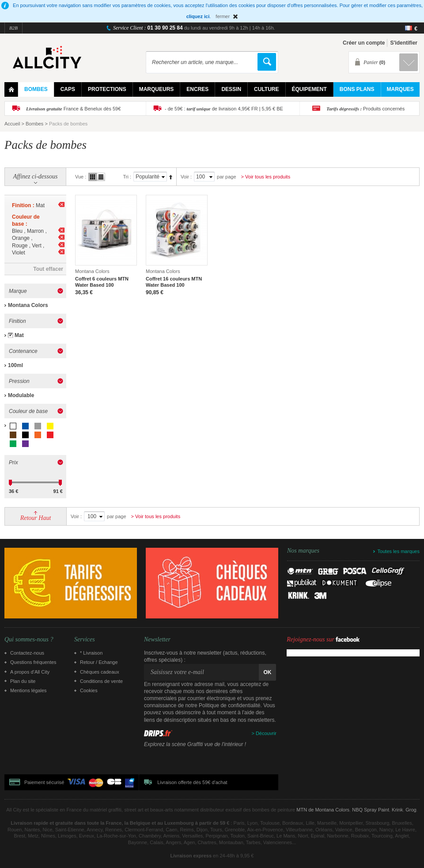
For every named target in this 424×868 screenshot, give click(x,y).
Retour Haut (36, 518)
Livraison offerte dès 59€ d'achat (192, 782)
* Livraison (91, 653)
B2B (13, 28)
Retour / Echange (99, 662)
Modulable (21, 395)
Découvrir (266, 733)
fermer (223, 16)
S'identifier (404, 43)
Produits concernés (365, 109)
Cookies (89, 690)
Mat (19, 335)
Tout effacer (48, 269)
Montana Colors (28, 305)
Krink (397, 810)
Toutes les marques (399, 551)
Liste (101, 177)
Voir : (186, 177)
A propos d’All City (30, 672)
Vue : (81, 177)
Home (11, 89)
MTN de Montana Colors (323, 810)
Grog (411, 810)
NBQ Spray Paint (371, 810)
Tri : (127, 177)
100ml (15, 365)
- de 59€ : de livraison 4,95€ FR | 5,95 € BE (224, 109)
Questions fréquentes (33, 662)
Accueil (12, 124)
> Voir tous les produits (266, 177)
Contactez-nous (27, 653)
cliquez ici (198, 16)
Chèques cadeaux (100, 672)
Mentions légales (28, 690)
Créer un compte (364, 43)
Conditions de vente (101, 681)
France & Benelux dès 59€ (73, 109)
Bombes (34, 124)
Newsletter (157, 640)
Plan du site (23, 681)
